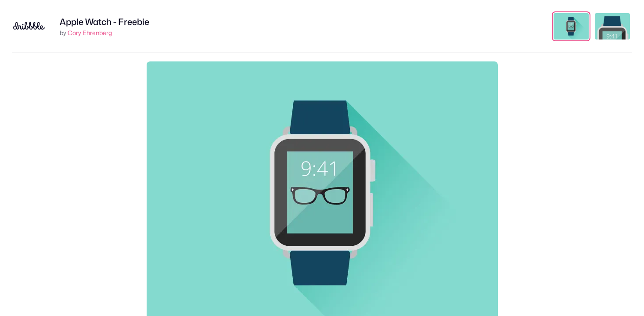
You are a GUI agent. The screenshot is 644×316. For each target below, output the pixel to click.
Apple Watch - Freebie (104, 22)
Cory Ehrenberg (90, 33)
